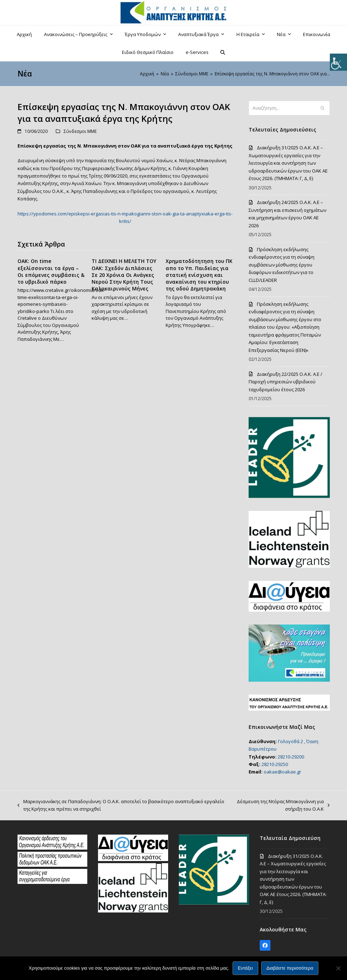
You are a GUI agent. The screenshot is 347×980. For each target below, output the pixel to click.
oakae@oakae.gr (282, 772)
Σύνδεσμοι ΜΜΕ (80, 131)
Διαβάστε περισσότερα (290, 968)
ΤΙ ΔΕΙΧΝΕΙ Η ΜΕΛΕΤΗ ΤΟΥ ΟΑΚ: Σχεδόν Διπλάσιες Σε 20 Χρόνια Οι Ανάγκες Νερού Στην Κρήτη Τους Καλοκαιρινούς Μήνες (124, 275)
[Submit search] (322, 108)
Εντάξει (245, 968)
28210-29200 (291, 757)
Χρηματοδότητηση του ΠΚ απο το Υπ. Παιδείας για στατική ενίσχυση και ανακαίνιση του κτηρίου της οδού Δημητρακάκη (199, 275)
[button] (223, 52)
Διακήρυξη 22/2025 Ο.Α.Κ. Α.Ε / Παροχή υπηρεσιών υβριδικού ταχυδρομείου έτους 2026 (285, 382)
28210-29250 (275, 764)
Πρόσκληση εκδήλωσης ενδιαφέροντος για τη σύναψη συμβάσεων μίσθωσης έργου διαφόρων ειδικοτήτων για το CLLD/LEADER (282, 265)
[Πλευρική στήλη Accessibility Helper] (338, 62)
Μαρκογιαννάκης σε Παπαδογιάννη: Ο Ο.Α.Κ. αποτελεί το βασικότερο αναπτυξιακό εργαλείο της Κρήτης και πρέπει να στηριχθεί (121, 806)
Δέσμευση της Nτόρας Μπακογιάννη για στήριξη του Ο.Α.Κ (281, 806)
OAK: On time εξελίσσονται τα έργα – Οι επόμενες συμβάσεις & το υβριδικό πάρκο (51, 271)
